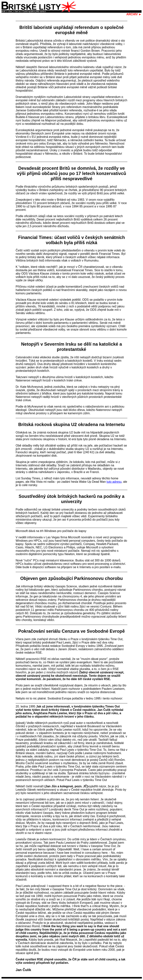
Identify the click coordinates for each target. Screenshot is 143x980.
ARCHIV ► (134, 14)
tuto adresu (114, 482)
